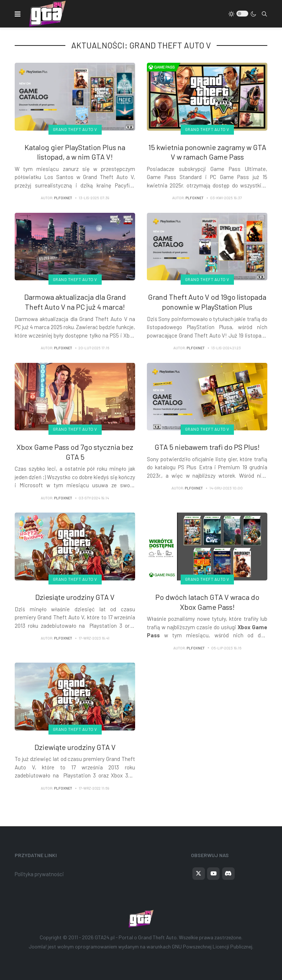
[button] (18, 14)
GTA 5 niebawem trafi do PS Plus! (207, 447)
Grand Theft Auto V (75, 129)
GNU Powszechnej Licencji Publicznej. (213, 946)
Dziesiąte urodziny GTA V (75, 597)
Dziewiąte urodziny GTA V (75, 747)
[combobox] (264, 14)
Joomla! (38, 946)
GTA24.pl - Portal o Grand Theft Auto (136, 937)
